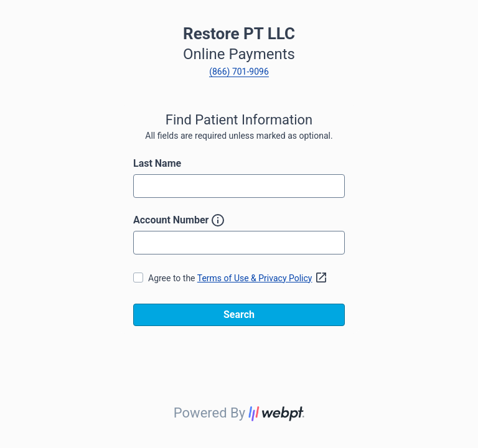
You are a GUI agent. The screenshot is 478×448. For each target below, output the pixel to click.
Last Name (157, 163)
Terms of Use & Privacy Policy (264, 278)
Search (239, 315)
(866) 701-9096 (239, 72)
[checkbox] (138, 278)
